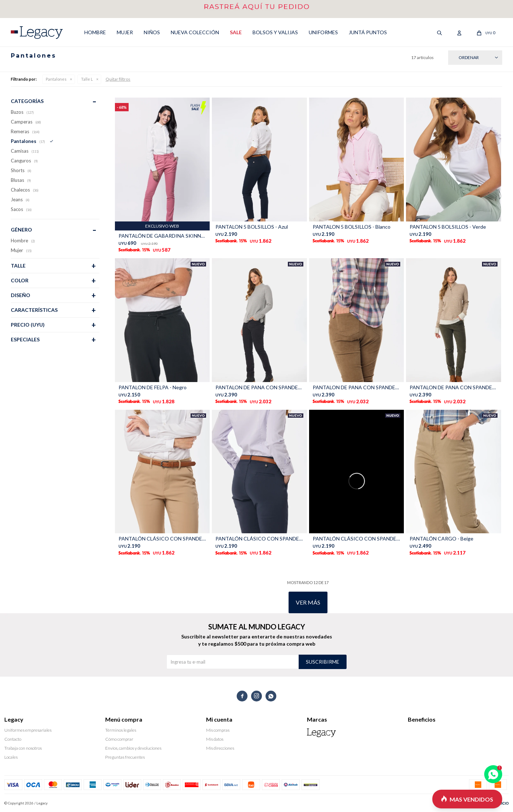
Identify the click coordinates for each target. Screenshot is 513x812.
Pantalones (56, 79)
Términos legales (121, 730)
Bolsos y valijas (275, 32)
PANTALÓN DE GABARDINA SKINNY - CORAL (162, 236)
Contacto (13, 739)
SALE (236, 32)
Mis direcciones (220, 748)
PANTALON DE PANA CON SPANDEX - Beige (357, 387)
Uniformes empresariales (28, 730)
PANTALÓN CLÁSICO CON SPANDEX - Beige (162, 539)
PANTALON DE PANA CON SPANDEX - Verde (454, 387)
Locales (11, 757)
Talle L (87, 79)
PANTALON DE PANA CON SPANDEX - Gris (259, 387)
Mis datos (215, 739)
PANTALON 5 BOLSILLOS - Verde (448, 227)
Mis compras (218, 730)
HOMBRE (95, 32)
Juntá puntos (368, 32)
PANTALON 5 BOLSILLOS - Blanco (352, 227)
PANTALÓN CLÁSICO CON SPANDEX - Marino (259, 539)
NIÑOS (152, 32)
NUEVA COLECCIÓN (195, 32)
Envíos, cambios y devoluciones (133, 748)
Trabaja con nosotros (23, 748)
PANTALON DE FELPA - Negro (153, 387)
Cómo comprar (119, 739)
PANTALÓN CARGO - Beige (441, 539)
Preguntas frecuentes (125, 757)
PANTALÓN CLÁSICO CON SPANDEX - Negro (357, 539)
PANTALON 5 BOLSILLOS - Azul (252, 227)
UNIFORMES (323, 32)
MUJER (125, 32)
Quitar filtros (118, 79)
